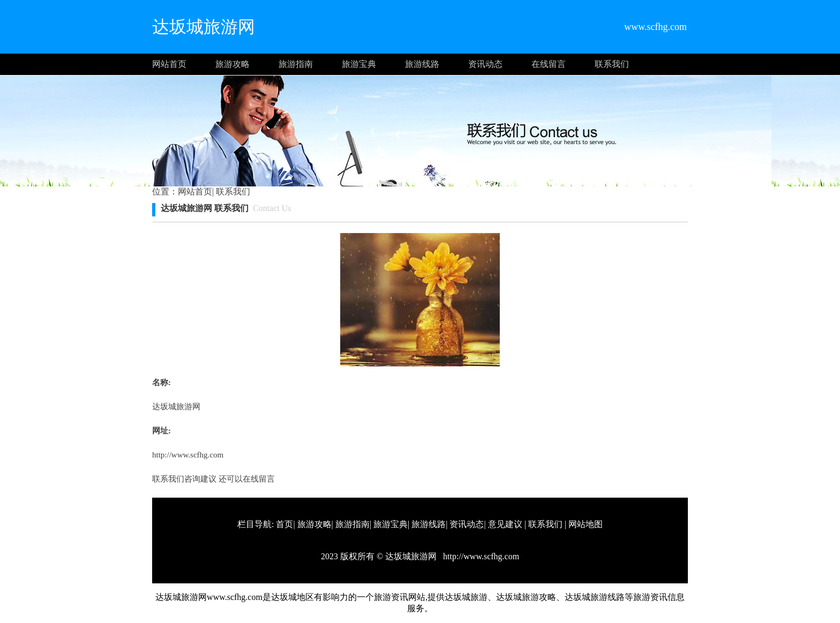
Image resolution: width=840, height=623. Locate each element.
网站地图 (586, 524)
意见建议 (505, 524)
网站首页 (169, 64)
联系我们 (612, 64)
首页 (284, 524)
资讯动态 (485, 64)
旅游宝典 (359, 64)
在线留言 (549, 64)
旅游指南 (296, 64)
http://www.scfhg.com (188, 455)
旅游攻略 (232, 64)
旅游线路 (422, 64)
